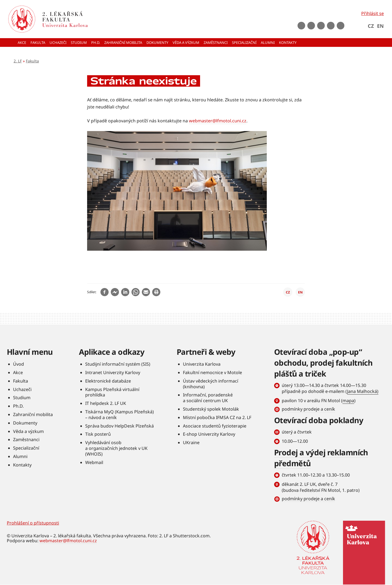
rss (341, 26)
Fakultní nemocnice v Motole (212, 372)
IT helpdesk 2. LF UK (106, 403)
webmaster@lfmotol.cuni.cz (218, 121)
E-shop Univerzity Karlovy (209, 434)
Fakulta (32, 61)
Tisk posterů (98, 434)
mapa (348, 401)
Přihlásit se (373, 13)
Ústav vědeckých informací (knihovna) (211, 384)
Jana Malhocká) (363, 391)
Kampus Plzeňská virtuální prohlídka (112, 392)
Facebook (301, 26)
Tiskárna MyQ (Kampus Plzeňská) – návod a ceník (120, 415)
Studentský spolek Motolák (211, 409)
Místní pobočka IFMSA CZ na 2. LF (217, 417)
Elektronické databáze (108, 381)
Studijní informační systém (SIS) (118, 364)
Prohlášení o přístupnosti (33, 523)
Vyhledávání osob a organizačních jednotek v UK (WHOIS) (116, 448)
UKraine (191, 442)
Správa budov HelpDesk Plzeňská (120, 426)
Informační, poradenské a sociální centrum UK (208, 398)
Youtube (311, 26)
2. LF (18, 61)
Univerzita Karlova (202, 364)
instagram (321, 26)
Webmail (94, 462)
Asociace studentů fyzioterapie (215, 426)
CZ (371, 26)
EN (380, 26)
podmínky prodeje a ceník (308, 409)
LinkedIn (331, 26)
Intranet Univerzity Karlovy (113, 372)
